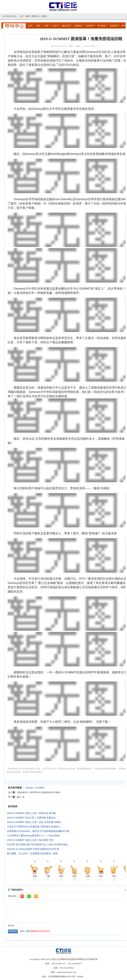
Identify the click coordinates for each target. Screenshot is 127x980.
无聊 (88, 878)
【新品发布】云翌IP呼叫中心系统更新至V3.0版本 (38, 792)
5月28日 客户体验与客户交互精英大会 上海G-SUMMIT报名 (37, 845)
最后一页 (21, 797)
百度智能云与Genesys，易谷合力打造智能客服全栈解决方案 (38, 831)
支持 (114, 878)
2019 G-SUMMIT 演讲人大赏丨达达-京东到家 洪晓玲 (34, 822)
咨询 (124, 26)
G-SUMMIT (40, 788)
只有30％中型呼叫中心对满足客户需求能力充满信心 (34, 827)
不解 (48, 878)
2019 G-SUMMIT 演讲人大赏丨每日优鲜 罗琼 (30, 840)
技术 (28, 16)
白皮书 (55, 26)
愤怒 (61, 878)
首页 (30, 26)
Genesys (29, 788)
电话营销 (114, 26)
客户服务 (102, 26)
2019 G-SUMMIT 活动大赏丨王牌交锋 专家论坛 (31, 818)
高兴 (101, 878)
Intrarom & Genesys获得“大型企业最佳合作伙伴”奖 (33, 849)
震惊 (35, 878)
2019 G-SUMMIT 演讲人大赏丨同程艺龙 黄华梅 (31, 813)
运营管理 (90, 26)
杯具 (74, 878)
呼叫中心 (36, 16)
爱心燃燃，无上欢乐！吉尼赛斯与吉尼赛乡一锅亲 (32, 853)
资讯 (44, 16)
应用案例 (78, 26)
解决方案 (66, 26)
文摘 (46, 26)
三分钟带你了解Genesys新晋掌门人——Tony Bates (33, 836)
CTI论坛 (86, 46)
